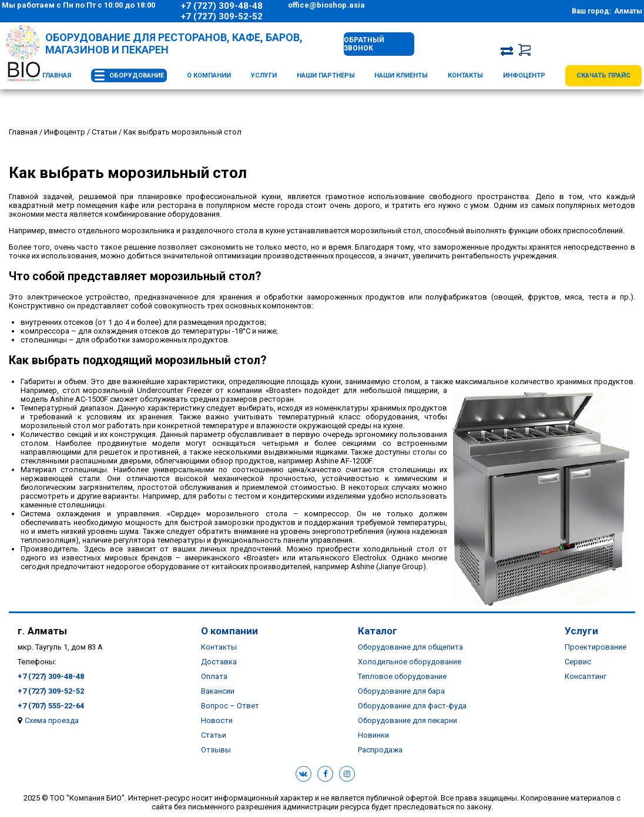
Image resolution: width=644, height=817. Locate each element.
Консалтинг (586, 676)
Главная (57, 75)
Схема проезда (52, 720)
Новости (217, 720)
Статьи (214, 735)
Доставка (219, 662)
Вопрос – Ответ (230, 706)
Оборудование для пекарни (407, 720)
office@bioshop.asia (326, 5)
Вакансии (218, 691)
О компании (209, 75)
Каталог (378, 631)
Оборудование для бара (401, 691)
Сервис (578, 662)
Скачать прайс (603, 75)
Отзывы (216, 750)
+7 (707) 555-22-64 (51, 706)
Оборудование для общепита (410, 647)
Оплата (214, 676)
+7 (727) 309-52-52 (222, 16)
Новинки (373, 735)
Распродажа (380, 750)
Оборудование (137, 75)
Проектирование (596, 647)
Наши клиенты (401, 75)
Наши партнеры (326, 75)
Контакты (465, 75)
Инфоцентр (524, 75)
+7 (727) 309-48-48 (222, 6)
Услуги (264, 75)
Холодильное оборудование (410, 662)
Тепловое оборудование (402, 676)
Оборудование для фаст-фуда (412, 706)
